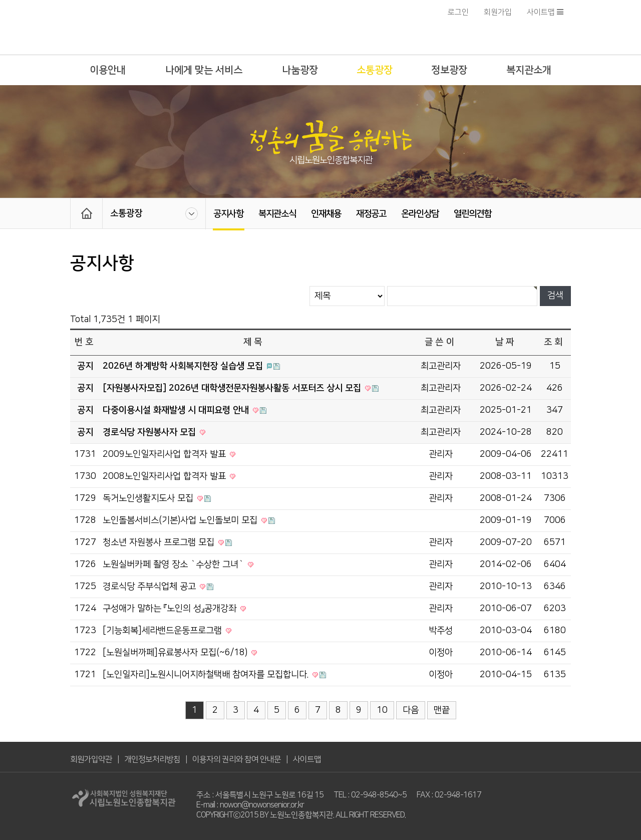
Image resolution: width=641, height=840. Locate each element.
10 (382, 710)
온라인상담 (420, 214)
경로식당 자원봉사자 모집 (150, 432)
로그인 (458, 12)
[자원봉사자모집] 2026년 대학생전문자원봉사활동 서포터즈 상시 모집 (233, 388)
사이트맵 (545, 12)
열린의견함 (472, 214)
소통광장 (375, 70)
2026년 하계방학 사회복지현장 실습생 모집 (184, 366)
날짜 (506, 342)
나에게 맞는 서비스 (204, 70)
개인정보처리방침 (152, 759)
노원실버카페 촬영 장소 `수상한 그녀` (175, 565)
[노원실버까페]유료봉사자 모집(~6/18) (176, 653)
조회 (555, 342)
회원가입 (498, 12)
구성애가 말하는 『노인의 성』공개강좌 (171, 609)
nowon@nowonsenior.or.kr (262, 805)
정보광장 (449, 70)
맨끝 (442, 710)
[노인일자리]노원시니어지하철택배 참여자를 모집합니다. (207, 675)
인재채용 (326, 214)
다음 (411, 710)
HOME (86, 213)
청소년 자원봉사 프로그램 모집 (160, 542)
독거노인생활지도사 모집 (149, 498)
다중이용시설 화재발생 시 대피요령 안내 (177, 410)
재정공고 (371, 214)
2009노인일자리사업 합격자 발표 (166, 454)
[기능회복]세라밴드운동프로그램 (164, 631)
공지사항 (228, 214)
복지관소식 (277, 214)
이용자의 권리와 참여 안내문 (237, 759)
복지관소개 (529, 70)
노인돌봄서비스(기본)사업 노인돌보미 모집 (181, 520)
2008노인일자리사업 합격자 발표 (166, 476)
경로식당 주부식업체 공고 (150, 587)
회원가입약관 (91, 759)
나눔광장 (300, 70)
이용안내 (108, 70)
